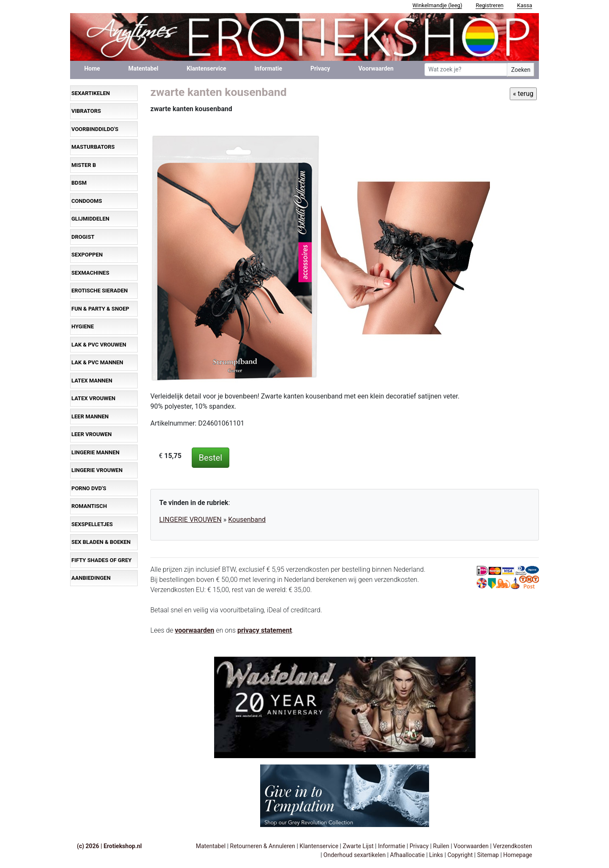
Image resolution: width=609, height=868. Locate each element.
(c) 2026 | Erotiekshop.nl (109, 846)
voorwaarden (194, 630)
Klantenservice (207, 68)
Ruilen (441, 846)
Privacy (320, 68)
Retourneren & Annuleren (263, 846)
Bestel (211, 458)
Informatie (269, 68)
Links (436, 855)
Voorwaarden (376, 68)
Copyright (460, 855)
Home (92, 68)
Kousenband (247, 520)
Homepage (518, 855)
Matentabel (143, 68)
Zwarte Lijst (358, 846)
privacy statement (265, 630)
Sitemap (488, 855)
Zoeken (521, 70)
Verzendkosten (512, 846)
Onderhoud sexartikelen (355, 855)
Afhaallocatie (408, 855)
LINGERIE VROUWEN (190, 520)
